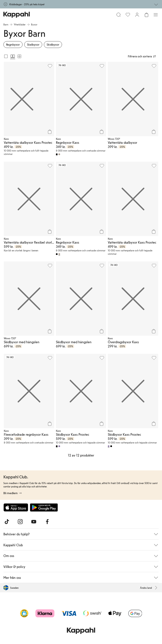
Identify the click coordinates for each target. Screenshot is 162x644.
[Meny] (156, 15)
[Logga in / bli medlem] (137, 15)
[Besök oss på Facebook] (47, 522)
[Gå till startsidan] (17, 15)
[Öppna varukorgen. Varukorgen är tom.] (146, 15)
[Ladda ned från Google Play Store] (44, 507)
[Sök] (119, 15)
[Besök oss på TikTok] (7, 522)
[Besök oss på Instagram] (20, 522)
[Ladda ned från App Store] (16, 507)
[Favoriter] (128, 15)
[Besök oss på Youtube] (34, 522)
